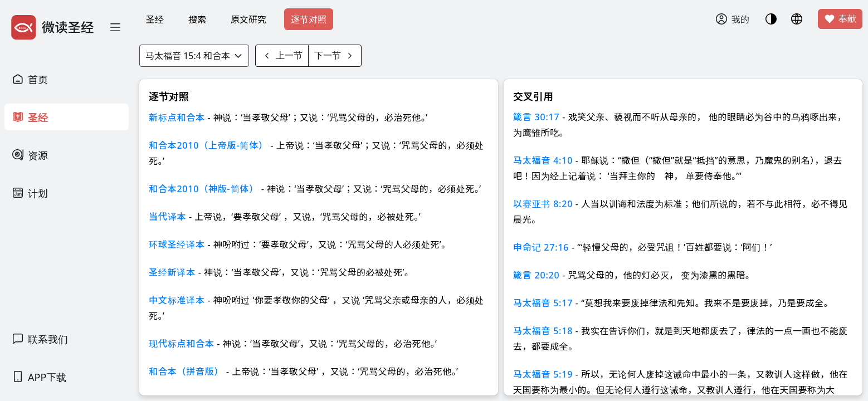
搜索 (197, 19)
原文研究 (248, 19)
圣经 (155, 19)
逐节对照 (309, 19)
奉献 (840, 19)
